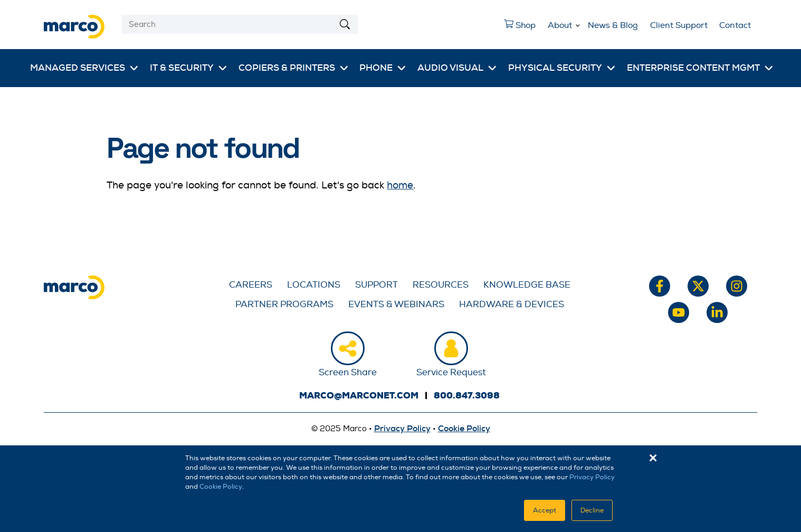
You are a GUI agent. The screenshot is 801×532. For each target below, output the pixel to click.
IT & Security (182, 68)
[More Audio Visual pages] (492, 68)
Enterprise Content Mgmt (693, 68)
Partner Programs (284, 304)
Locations (314, 285)
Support (376, 285)
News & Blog (613, 25)
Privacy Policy (592, 477)
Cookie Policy (221, 487)
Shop (517, 28)
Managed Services (78, 68)
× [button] (653, 458)
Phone (376, 68)
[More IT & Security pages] (223, 68)
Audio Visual (450, 68)
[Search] (240, 24)
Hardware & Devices (512, 304)
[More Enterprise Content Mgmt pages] (769, 68)
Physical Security (555, 68)
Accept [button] (545, 510)
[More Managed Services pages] (134, 68)
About (560, 25)
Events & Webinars (396, 304)
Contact (735, 25)
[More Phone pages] (402, 68)
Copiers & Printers (287, 68)
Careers (251, 285)
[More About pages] (578, 24)
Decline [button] (592, 510)
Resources (441, 285)
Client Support (679, 25)
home (400, 185)
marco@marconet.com (359, 396)
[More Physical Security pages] (611, 68)
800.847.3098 (467, 396)
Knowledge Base (527, 285)
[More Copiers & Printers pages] (344, 68)
